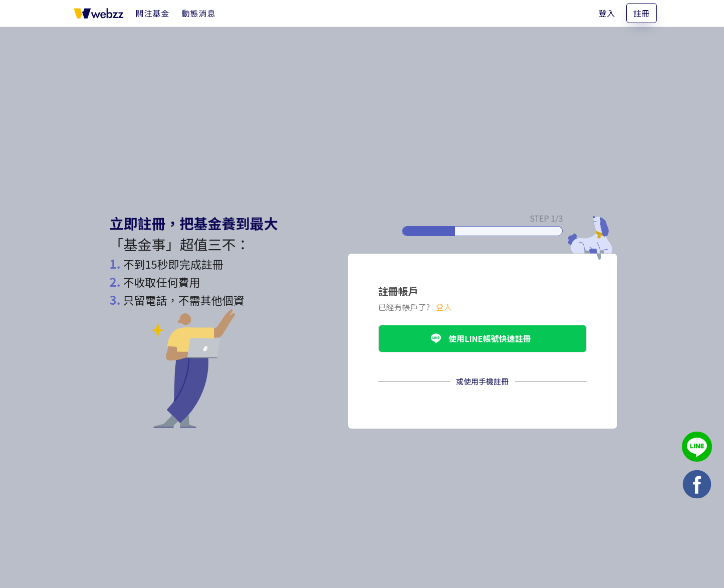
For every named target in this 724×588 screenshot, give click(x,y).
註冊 (641, 13)
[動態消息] (199, 13)
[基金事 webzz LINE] (697, 448)
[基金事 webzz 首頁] (99, 13)
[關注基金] (153, 13)
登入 (607, 13)
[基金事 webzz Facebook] (697, 485)
